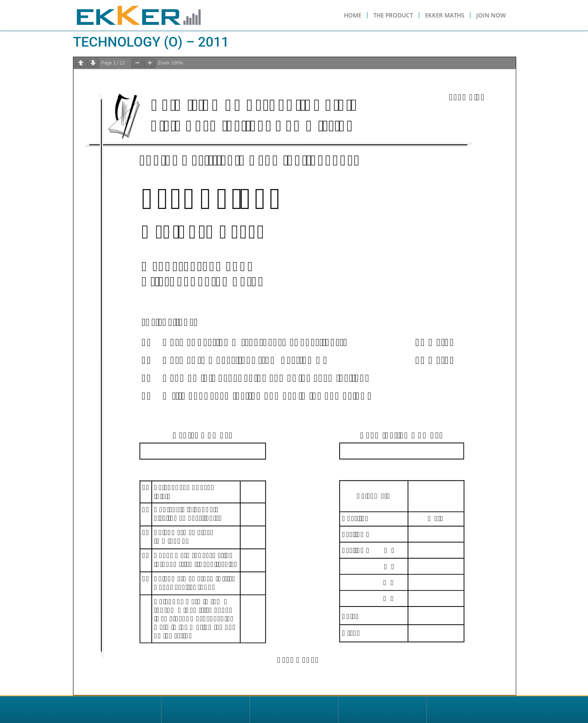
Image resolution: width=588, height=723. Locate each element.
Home (353, 15)
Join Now (491, 15)
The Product (393, 15)
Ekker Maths (445, 15)
